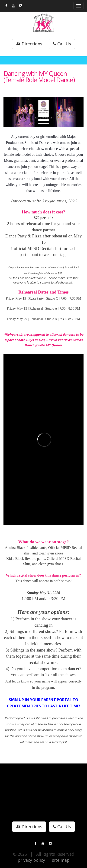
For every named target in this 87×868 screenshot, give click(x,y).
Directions (29, 44)
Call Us (62, 44)
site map (61, 860)
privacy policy (31, 860)
